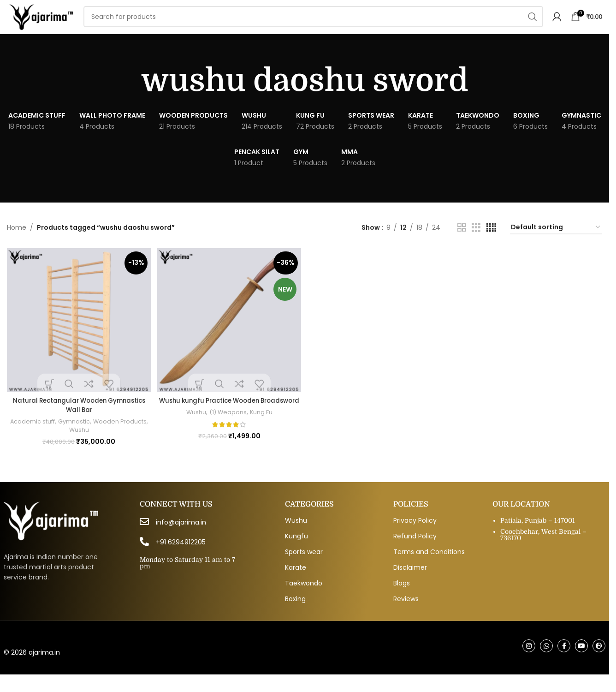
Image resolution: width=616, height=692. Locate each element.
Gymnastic (89, 433)
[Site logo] (57, 24)
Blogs (402, 599)
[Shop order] (556, 242)
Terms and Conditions (429, 567)
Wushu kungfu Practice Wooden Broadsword (229, 418)
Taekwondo (304, 599)
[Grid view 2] (462, 242)
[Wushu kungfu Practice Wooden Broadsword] (229, 334)
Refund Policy (415, 552)
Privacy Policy (415, 536)
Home (17, 242)
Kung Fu (262, 433)
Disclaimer (410, 583)
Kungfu (296, 552)
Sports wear (304, 567)
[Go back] (130, 95)
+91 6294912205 (181, 558)
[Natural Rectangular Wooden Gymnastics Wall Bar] (78, 334)
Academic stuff (45, 433)
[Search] (330, 24)
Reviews (406, 614)
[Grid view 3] (476, 242)
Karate (296, 583)
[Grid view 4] (491, 242)
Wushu (93, 442)
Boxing (295, 614)
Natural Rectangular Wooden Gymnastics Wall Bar (78, 418)
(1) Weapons (227, 433)
